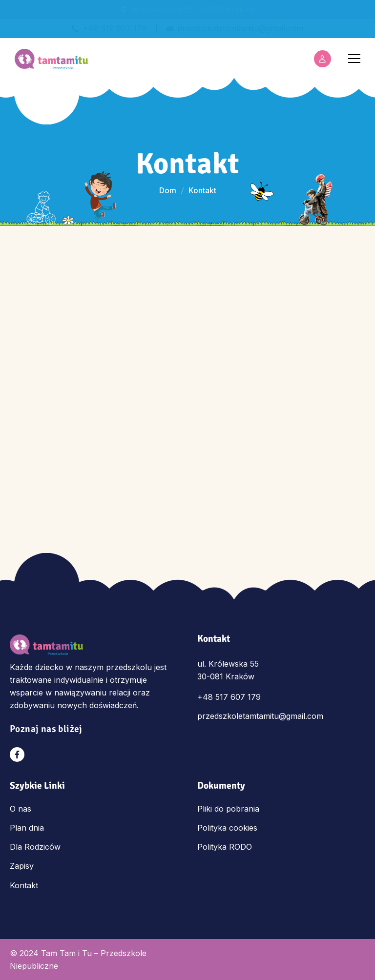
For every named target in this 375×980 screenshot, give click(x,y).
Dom (168, 190)
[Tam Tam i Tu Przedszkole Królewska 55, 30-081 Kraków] (187, 370)
